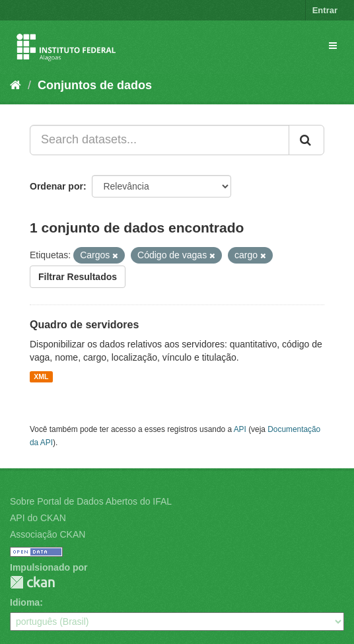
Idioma (25, 602)
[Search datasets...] (159, 140)
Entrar (325, 10)
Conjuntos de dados (95, 85)
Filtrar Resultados (78, 277)
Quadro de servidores (84, 325)
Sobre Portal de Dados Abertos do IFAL (91, 501)
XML (41, 376)
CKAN (32, 582)
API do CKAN (38, 518)
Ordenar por (56, 186)
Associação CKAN (48, 534)
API (240, 429)
